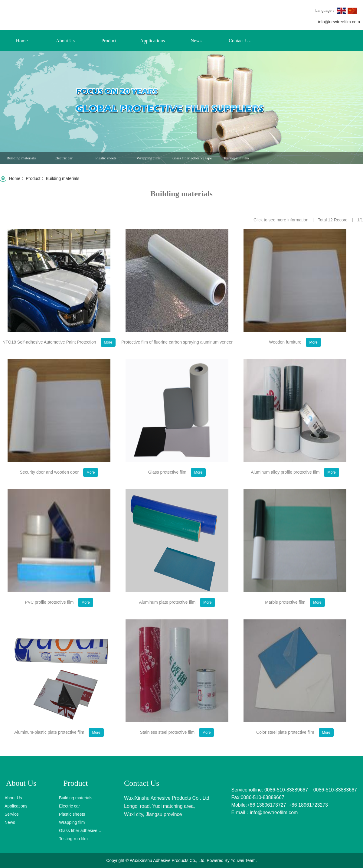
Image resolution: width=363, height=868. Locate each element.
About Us (65, 41)
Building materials (21, 160)
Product (109, 41)
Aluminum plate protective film (177, 613)
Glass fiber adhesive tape (192, 160)
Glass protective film (177, 483)
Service (12, 814)
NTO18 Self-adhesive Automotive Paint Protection (59, 353)
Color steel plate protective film (295, 743)
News (196, 41)
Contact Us (240, 41)
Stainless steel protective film (177, 743)
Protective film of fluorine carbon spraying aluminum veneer (177, 355)
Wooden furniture (295, 353)
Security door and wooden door (59, 483)
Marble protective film (295, 613)
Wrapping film (148, 160)
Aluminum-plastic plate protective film (59, 743)
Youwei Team (243, 860)
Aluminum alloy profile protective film (295, 483)
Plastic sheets (106, 160)
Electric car (64, 160)
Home (22, 41)
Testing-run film (236, 160)
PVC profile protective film (59, 613)
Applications (152, 41)
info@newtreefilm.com (339, 22)
